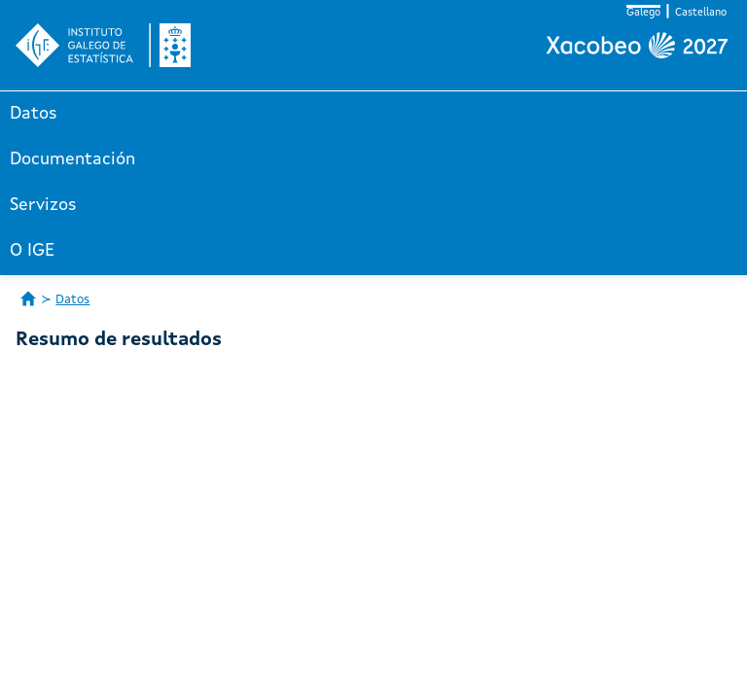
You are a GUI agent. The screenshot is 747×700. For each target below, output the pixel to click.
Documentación (72, 159)
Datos (34, 114)
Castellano (701, 13)
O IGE (32, 251)
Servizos (43, 205)
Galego (643, 13)
